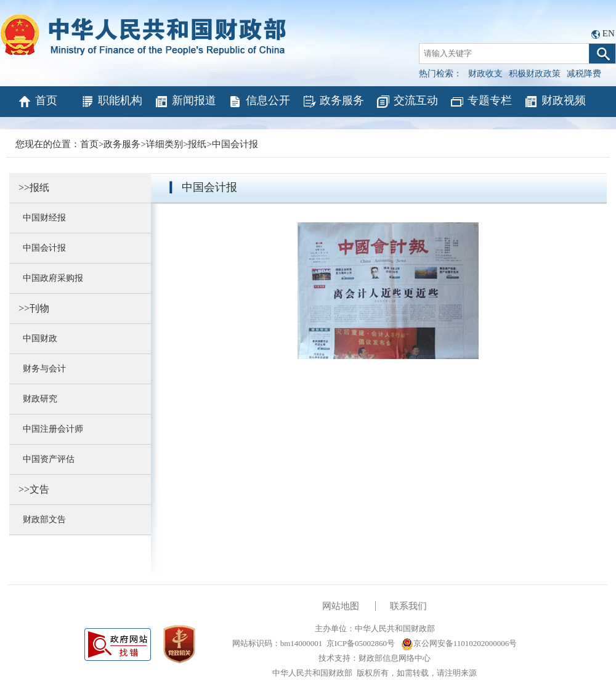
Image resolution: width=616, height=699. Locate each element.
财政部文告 (42, 519)
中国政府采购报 (51, 278)
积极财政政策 (535, 74)
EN (609, 33)
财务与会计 (42, 369)
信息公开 (259, 102)
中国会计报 (235, 144)
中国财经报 (42, 218)
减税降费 (584, 74)
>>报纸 (34, 188)
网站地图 (341, 606)
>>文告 (34, 489)
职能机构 (111, 102)
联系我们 (408, 606)
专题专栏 (481, 102)
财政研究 (38, 399)
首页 (37, 102)
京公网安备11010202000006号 (459, 643)
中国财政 (38, 338)
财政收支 (485, 74)
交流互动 (407, 102)
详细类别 (164, 144)
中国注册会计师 (51, 429)
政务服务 (333, 102)
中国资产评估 (47, 459)
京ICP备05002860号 (361, 643)
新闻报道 (185, 102)
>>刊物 (34, 308)
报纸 (197, 144)
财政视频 (555, 102)
